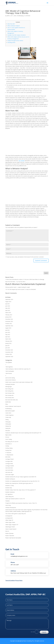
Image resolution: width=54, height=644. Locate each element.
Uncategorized (9, 516)
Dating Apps (8, 424)
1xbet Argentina (9, 367)
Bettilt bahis (8, 402)
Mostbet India (9, 488)
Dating (7, 420)
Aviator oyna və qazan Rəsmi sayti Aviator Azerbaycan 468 (19, 382)
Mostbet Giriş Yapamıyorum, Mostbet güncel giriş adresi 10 (19, 483)
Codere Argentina (9, 415)
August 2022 (8, 328)
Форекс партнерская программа (13, 538)
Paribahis (8, 501)
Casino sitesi (8, 413)
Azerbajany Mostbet (10, 384)
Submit (44, 632)
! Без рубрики (9, 362)
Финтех (7, 531)
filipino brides (8, 435)
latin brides (8, 457)
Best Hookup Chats (10, 393)
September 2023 (9, 299)
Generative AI (9, 444)
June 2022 (8, 332)
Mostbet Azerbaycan (10, 479)
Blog (6, 404)
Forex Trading (9, 439)
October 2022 (9, 324)
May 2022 (8, 335)
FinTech (7, 437)
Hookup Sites (8, 450)
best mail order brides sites (12, 400)
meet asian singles (10, 475)
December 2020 (9, 350)
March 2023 (8, 313)
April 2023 (8, 310)
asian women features (11, 380)
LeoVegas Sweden (10, 466)
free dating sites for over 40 (12, 442)
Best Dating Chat (9, 389)
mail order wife (9, 472)
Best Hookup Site (9, 395)
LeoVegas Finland (9, 459)
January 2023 (8, 317)
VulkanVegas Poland (10, 527)
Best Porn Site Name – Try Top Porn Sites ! (15, 282)
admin (8, 16)
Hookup (7, 446)
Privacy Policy (19, 581)
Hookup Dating (9, 448)
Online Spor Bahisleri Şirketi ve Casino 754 (15, 499)
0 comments (27, 16)
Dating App (8, 422)
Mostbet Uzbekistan (10, 492)
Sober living (8, 505)
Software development (11, 508)
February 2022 (9, 341)
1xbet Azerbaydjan (10, 371)
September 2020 (9, 357)
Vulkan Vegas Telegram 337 (12, 525)
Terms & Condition (10, 581)
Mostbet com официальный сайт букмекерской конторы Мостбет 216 (22, 481)
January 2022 (8, 343)
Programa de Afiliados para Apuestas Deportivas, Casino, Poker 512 (21, 503)
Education (8, 431)
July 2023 (7, 304)
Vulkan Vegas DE (9, 520)
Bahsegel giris (9, 387)
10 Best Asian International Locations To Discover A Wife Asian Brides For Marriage (25, 279)
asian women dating (10, 378)
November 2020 (9, 352)
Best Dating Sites (9, 391)
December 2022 (9, 319)
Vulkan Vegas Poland (10, 522)
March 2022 (8, 339)
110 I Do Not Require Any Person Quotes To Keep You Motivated (21, 289)
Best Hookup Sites (10, 398)
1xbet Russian (9, 373)
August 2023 (8, 302)
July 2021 (7, 346)
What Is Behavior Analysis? (14, 26)
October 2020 (9, 354)
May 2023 (8, 308)
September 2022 (9, 326)
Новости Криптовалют (11, 529)
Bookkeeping (20, 16)
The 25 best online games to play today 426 (16, 514)
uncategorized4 (9, 518)
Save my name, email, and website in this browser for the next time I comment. (25, 257)
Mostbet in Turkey (10, 486)
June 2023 (8, 306)
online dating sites (10, 497)
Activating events (11, 42)
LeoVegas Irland (9, 464)
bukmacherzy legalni (10, 411)
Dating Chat (8, 426)
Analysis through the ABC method (15, 41)
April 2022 (8, 337)
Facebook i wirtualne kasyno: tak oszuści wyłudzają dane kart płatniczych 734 (23, 433)
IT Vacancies (8, 453)
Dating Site (8, 428)
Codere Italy (8, 417)
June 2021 (8, 348)
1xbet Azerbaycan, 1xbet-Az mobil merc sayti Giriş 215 (18, 369)
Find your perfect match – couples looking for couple (18, 287)
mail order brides (9, 470)
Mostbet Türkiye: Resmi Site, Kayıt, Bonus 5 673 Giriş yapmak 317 (21, 490)
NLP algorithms (9, 494)
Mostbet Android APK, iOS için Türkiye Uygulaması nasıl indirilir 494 (21, 477)
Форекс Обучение (10, 536)
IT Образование (9, 455)
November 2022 (9, 321)
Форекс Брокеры (9, 533)
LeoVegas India (9, 461)
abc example (22, 161)
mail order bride (9, 468)
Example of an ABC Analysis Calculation (17, 35)
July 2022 (7, 330)
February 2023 (9, 315)
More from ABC (11, 24)
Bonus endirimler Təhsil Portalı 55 (13, 406)
